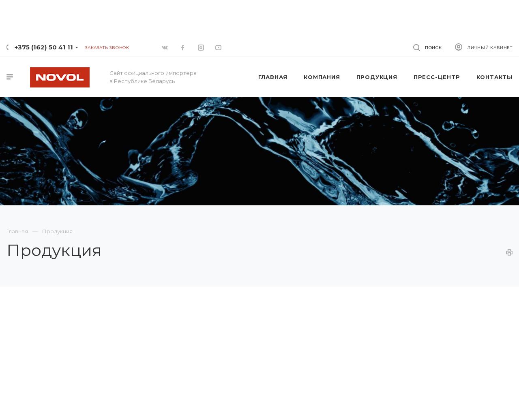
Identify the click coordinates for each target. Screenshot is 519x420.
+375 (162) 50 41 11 (44, 47)
